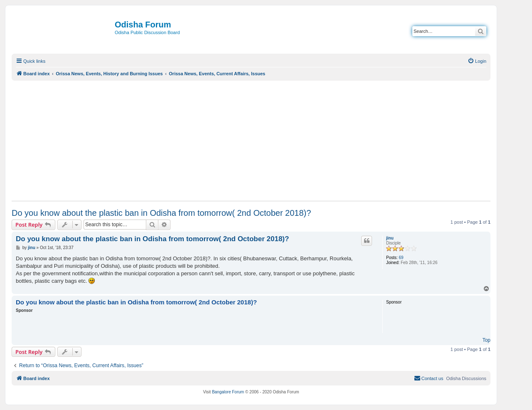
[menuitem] (477, 61)
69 (401, 258)
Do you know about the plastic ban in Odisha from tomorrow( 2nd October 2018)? (161, 213)
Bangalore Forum (228, 392)
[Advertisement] (251, 141)
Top (486, 340)
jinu (390, 238)
